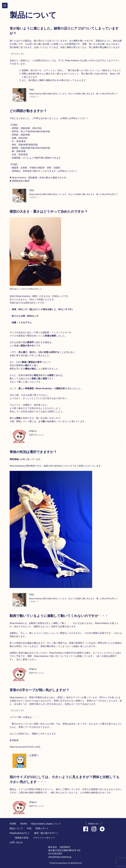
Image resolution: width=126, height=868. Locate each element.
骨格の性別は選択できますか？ (33, 452)
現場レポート (42, 828)
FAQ (29, 828)
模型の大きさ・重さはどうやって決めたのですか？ (49, 211)
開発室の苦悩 (22, 838)
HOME (13, 824)
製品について (16, 828)
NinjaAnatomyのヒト (20, 833)
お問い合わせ (16, 842)
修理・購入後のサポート (46, 833)
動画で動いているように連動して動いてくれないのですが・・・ (59, 616)
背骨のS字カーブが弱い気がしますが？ (39, 690)
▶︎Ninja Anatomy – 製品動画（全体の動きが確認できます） (39, 178)
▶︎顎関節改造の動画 (20, 181)
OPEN (5, 5)
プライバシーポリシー (44, 838)
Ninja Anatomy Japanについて (46, 824)
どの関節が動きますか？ (28, 111)
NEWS (24, 824)
